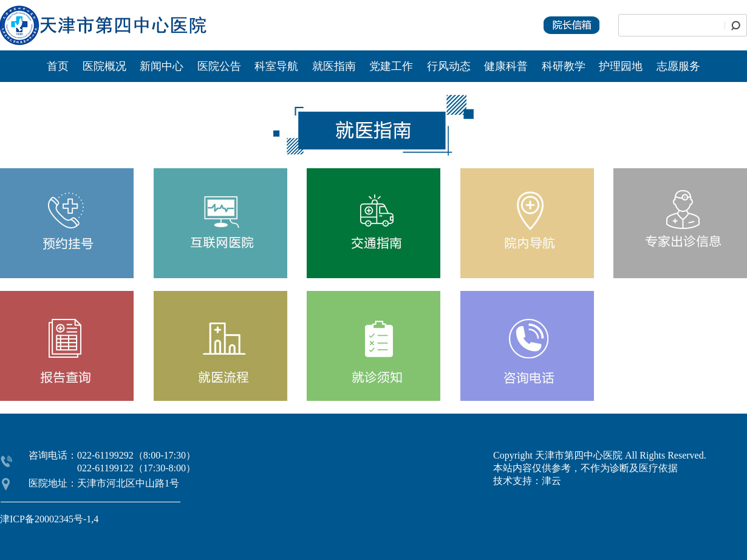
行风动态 (449, 66)
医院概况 (104, 66)
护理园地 (621, 66)
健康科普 (506, 66)
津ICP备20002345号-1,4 (49, 519)
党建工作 (391, 66)
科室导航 (276, 66)
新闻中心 (163, 66)
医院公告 (221, 66)
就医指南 (334, 66)
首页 (58, 66)
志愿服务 (678, 66)
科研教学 (564, 66)
